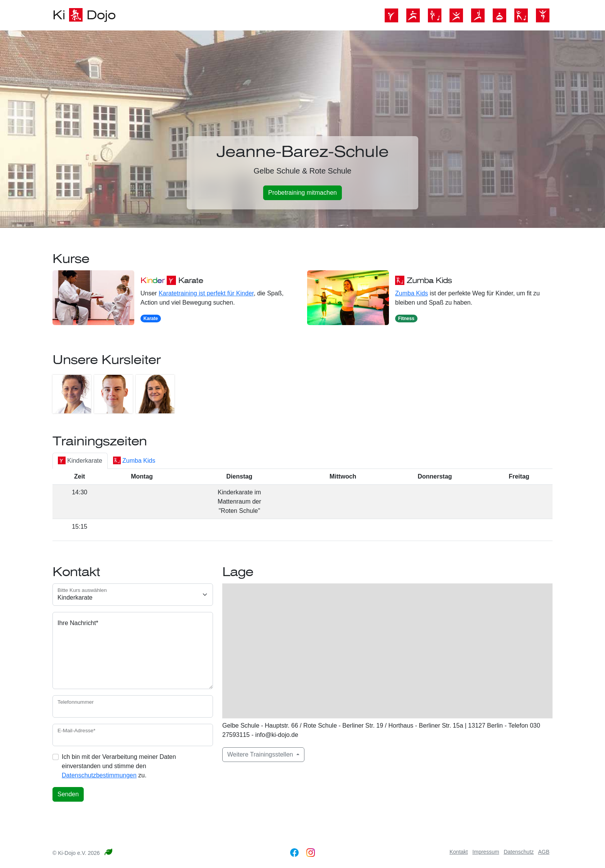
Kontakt (459, 852)
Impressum (486, 852)
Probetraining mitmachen (302, 193)
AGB (544, 852)
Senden (68, 794)
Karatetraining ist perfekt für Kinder (206, 293)
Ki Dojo (84, 15)
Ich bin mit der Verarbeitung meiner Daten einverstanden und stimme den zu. (119, 766)
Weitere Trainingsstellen (261, 754)
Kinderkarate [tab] (80, 460)
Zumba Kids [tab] (134, 460)
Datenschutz (519, 852)
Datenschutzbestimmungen (99, 775)
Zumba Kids (412, 293)
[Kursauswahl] (133, 595)
